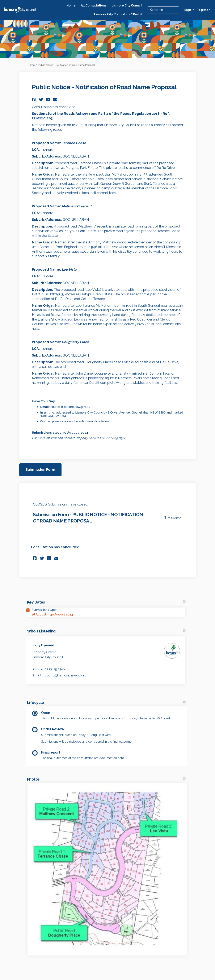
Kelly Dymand (43, 645)
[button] (34, 100)
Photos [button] (106, 779)
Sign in (189, 10)
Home (31, 65)
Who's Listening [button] (106, 631)
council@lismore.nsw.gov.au (70, 407)
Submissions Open (45, 610)
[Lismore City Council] (127, 5)
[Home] (71, 5)
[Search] (163, 10)
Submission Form (40, 470)
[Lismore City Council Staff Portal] (118, 14)
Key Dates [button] (106, 602)
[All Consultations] (94, 5)
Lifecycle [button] (106, 703)
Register (203, 10)
